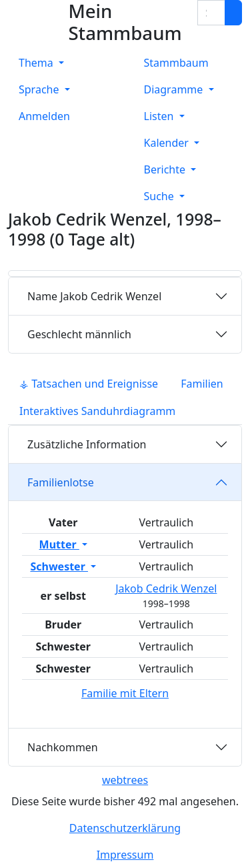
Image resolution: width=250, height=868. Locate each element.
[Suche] (233, 13)
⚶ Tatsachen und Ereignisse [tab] (89, 384)
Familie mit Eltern (125, 693)
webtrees (125, 780)
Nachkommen (63, 747)
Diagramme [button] (175, 89)
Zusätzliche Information (87, 444)
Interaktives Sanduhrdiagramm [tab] (97, 411)
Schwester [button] (59, 566)
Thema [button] (37, 63)
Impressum (125, 855)
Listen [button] (160, 116)
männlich (79, 334)
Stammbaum (176, 63)
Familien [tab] (202, 384)
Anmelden (44, 116)
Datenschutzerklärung (125, 828)
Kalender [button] (168, 143)
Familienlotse (61, 482)
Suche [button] (160, 196)
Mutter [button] (59, 544)
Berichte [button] (166, 169)
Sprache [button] (40, 89)
